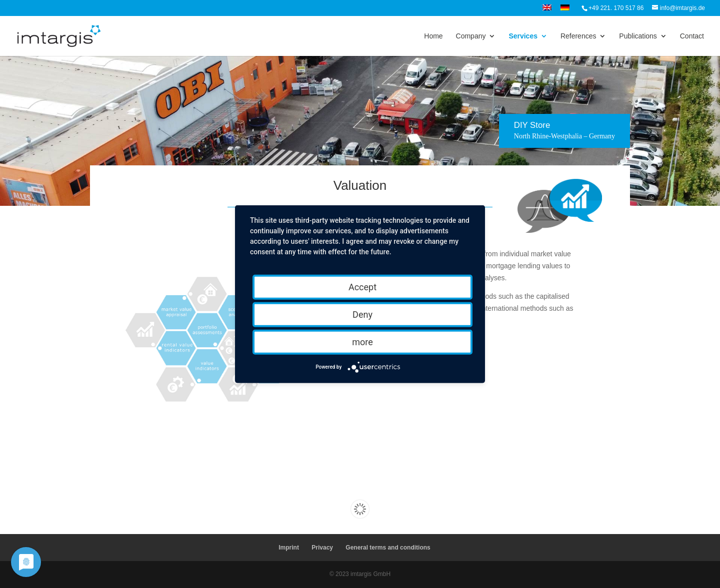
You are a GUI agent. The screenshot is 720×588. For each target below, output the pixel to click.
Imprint (289, 548)
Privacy (322, 548)
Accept (362, 287)
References (578, 36)
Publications (638, 36)
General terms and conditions (388, 548)
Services (523, 36)
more (362, 341)
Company (471, 36)
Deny (362, 314)
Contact (692, 36)
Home (433, 36)
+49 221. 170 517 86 (616, 8)
